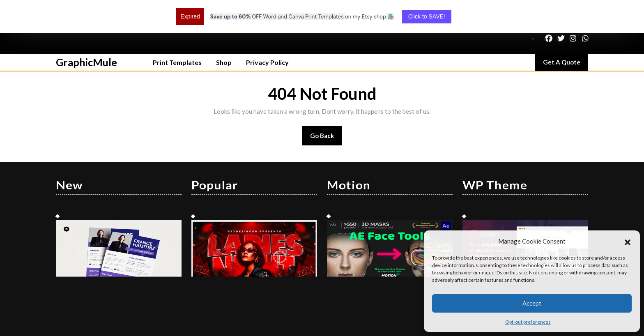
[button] (628, 241)
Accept (532, 303)
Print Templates (177, 32)
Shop (224, 32)
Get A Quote (566, 34)
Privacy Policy (267, 32)
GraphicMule (86, 32)
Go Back (326, 108)
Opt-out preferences (528, 322)
